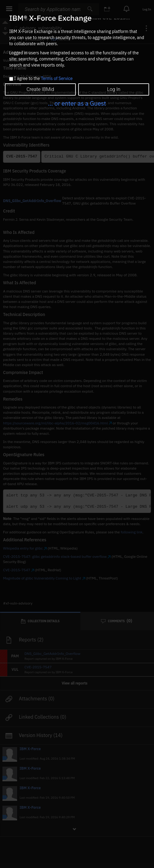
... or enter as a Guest (77, 103)
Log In (114, 89)
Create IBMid (40, 89)
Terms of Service (57, 78)
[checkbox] (11, 79)
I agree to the (43, 79)
